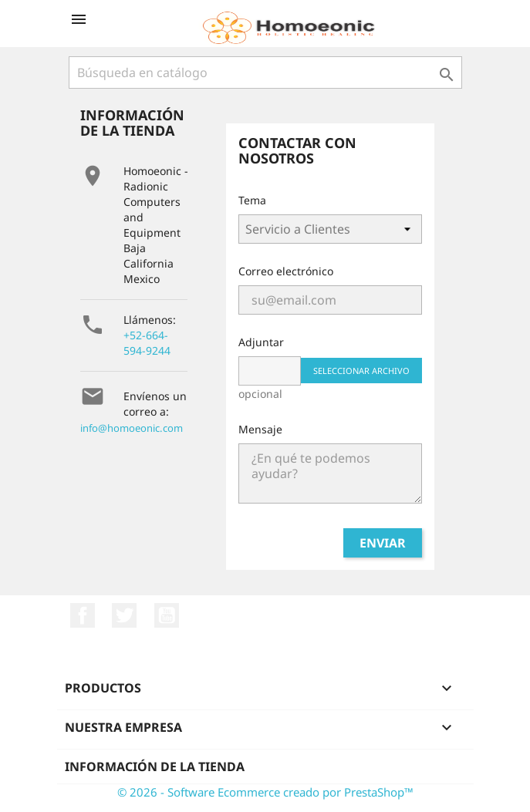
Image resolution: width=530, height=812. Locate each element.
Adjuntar (261, 342)
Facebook (83, 615)
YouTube (167, 615)
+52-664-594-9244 (147, 343)
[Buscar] (265, 72)
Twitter (124, 615)
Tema (252, 200)
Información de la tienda (155, 767)
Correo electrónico (286, 271)
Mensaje (260, 429)
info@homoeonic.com (132, 428)
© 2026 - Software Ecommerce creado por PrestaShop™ (265, 792)
